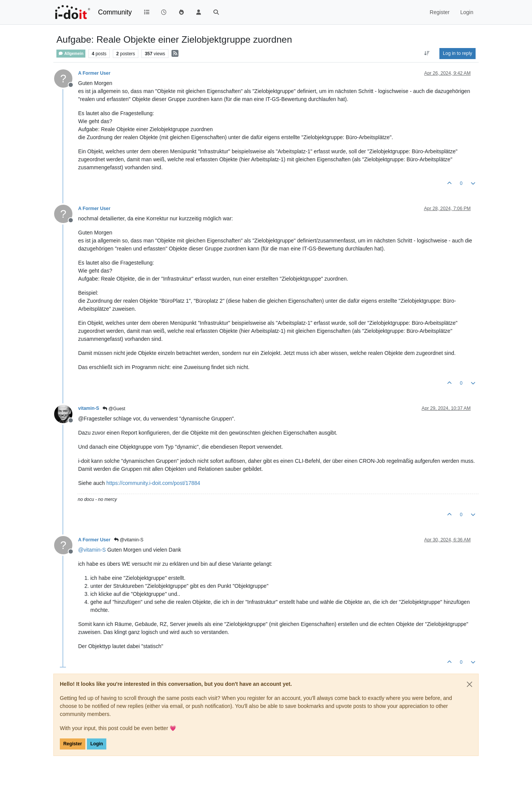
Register (73, 744)
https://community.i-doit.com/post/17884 (153, 483)
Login (97, 744)
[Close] (470, 684)
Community (115, 12)
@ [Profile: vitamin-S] (92, 550)
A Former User (94, 73)
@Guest (114, 409)
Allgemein (71, 54)
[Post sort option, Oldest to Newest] (427, 53)
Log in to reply (457, 53)
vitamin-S (89, 408)
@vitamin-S (129, 540)
